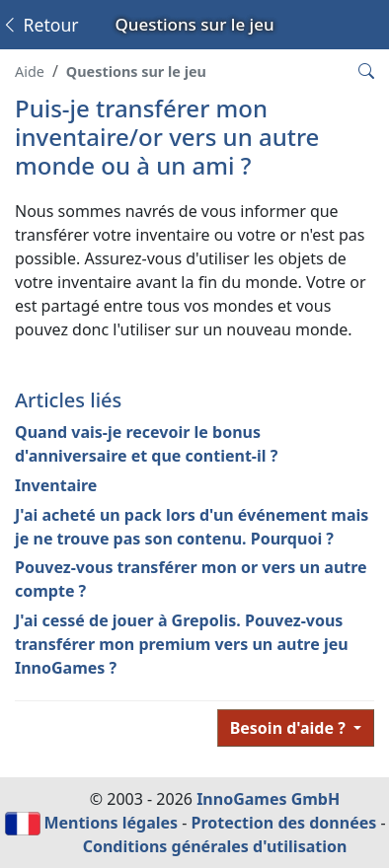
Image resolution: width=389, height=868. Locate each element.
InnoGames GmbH (268, 799)
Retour (40, 25)
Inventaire (56, 485)
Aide (30, 72)
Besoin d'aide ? (290, 728)
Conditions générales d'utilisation (215, 846)
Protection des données (284, 823)
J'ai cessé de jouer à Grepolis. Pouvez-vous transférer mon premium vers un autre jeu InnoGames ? (182, 644)
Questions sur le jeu (136, 72)
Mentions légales (111, 823)
